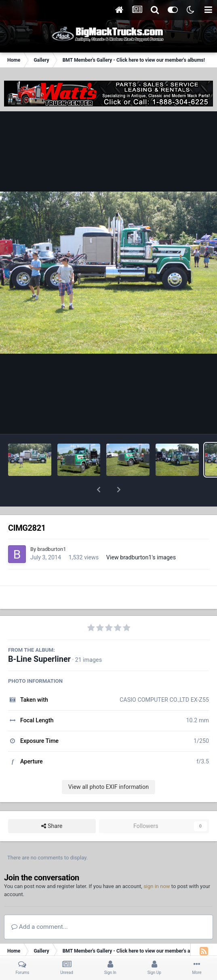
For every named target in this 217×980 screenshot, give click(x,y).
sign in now (157, 865)
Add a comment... (40, 906)
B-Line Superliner (39, 638)
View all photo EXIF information (108, 766)
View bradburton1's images (141, 536)
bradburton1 (52, 528)
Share (52, 805)
